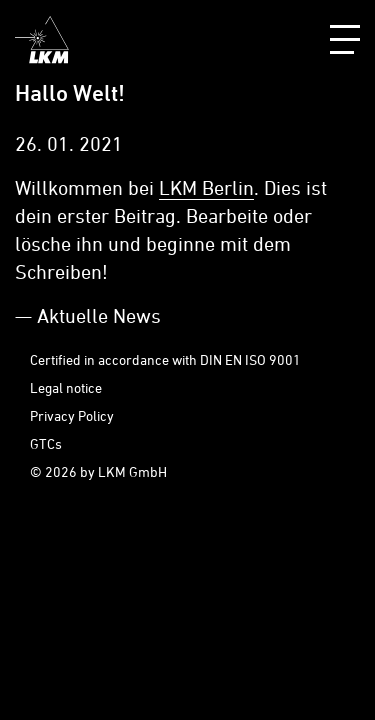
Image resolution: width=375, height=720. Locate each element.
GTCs (46, 443)
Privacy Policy (72, 415)
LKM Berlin (206, 187)
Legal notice (66, 387)
